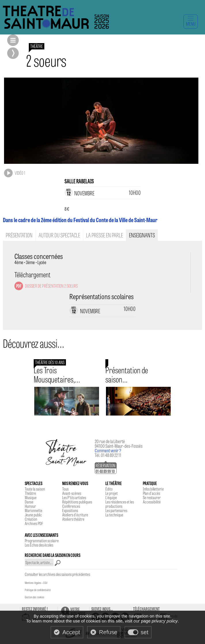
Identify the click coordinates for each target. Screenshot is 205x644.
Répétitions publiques (77, 502)
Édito (109, 489)
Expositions (70, 510)
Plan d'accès (151, 493)
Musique (31, 497)
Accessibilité (152, 502)
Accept (71, 632)
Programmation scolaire (42, 541)
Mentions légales (33, 583)
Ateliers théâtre (73, 519)
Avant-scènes (72, 493)
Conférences (71, 506)
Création (31, 519)
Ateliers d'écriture (75, 515)
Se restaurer (152, 497)
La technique (114, 515)
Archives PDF (34, 523)
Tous (65, 489)
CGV (45, 583)
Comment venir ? (108, 450)
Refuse (108, 632)
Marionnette (34, 510)
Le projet (112, 493)
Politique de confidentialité (38, 590)
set (145, 632)
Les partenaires (116, 510)
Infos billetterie (153, 489)
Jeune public (33, 515)
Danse (29, 502)
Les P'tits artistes (74, 497)
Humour (30, 506)
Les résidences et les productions (120, 504)
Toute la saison (35, 489)
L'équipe (111, 497)
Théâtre (30, 493)
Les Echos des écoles (39, 545)
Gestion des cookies (35, 597)
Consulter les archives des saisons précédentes (57, 574)
